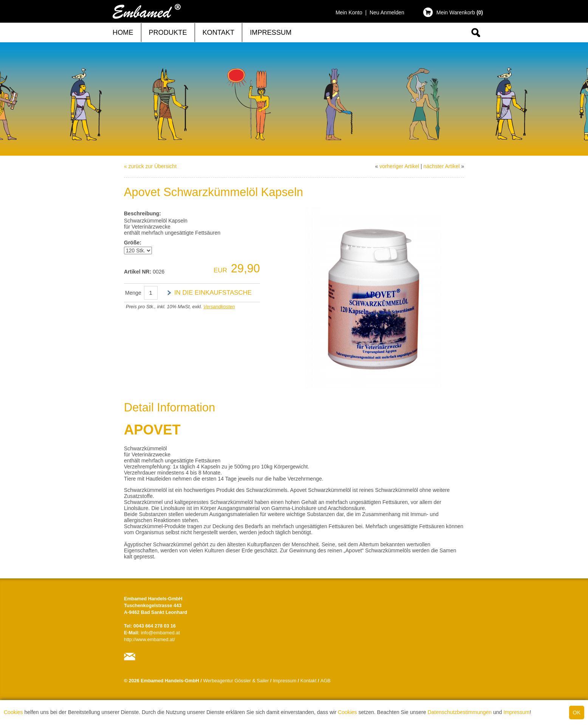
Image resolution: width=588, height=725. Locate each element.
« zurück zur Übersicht (150, 166)
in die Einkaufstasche (213, 293)
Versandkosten (219, 307)
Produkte (168, 32)
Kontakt (219, 32)
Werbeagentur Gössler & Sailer (236, 681)
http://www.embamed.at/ (149, 640)
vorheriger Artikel (399, 166)
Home (123, 32)
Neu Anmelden (387, 12)
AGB (326, 681)
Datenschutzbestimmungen (460, 712)
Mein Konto (349, 12)
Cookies (13, 712)
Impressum (516, 712)
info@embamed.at (160, 633)
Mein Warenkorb (460, 12)
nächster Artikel (442, 166)
